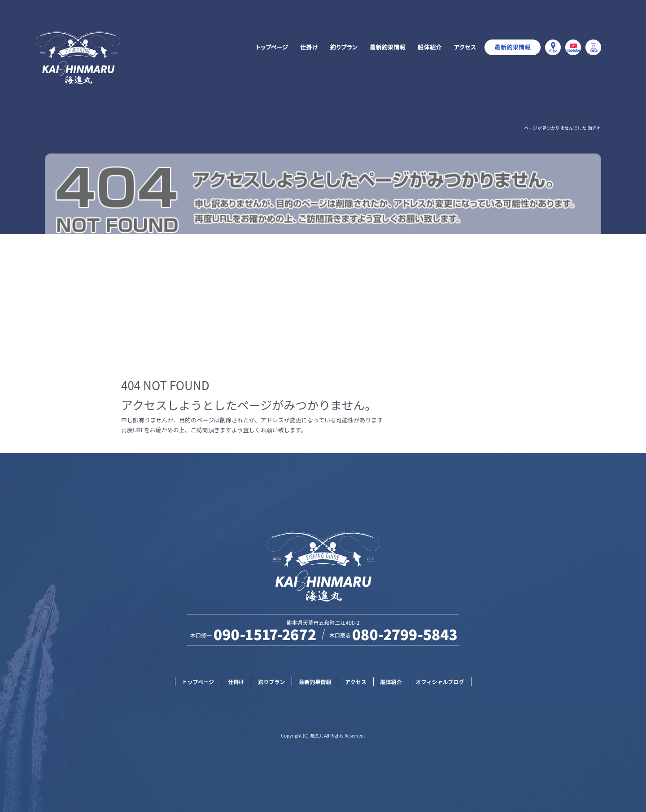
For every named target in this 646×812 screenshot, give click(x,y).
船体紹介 (428, 47)
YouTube (573, 47)
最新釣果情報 (388, 47)
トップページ (271, 47)
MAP (553, 47)
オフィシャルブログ (513, 47)
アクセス (464, 47)
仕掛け (308, 47)
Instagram (593, 47)
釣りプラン (343, 47)
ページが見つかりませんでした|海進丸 (563, 128)
